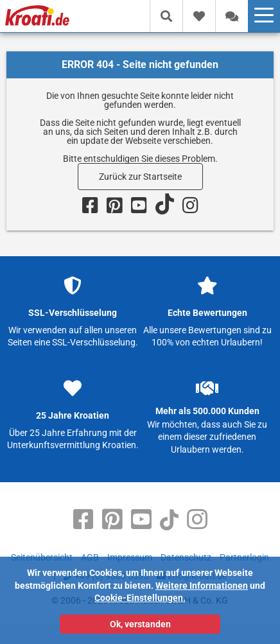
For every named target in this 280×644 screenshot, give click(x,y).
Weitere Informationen (202, 586)
